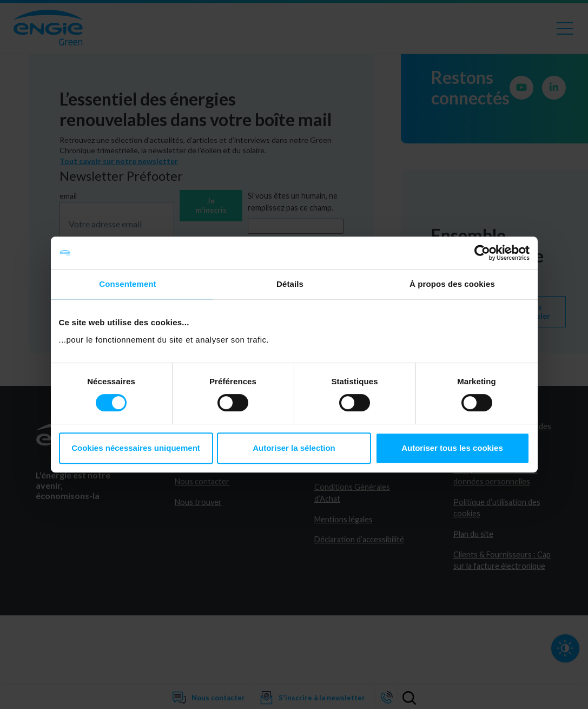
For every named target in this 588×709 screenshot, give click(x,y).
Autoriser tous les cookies (452, 448)
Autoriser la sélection (294, 448)
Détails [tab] (290, 284)
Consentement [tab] (127, 284)
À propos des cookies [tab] (452, 284)
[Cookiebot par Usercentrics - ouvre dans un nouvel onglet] (482, 253)
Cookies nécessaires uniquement (136, 448)
